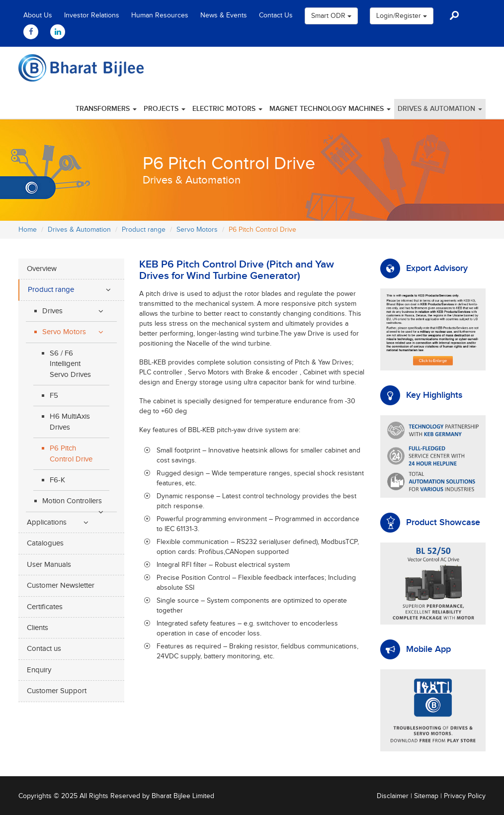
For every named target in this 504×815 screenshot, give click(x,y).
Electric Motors (227, 109)
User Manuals (49, 565)
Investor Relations (92, 15)
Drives (52, 311)
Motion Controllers (72, 501)
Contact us (44, 649)
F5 (54, 396)
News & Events (224, 15)
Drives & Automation (440, 109)
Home (28, 230)
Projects (165, 109)
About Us (38, 15)
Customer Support (57, 691)
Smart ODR (331, 16)
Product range (144, 230)
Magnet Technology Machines (330, 109)
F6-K (57, 480)
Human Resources (160, 15)
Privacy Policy (465, 796)
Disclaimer (393, 796)
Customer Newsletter (61, 586)
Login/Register (402, 16)
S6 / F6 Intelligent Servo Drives (70, 364)
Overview (42, 269)
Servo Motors (197, 230)
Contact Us (276, 15)
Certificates (45, 607)
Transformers (106, 109)
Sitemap (426, 796)
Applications (47, 522)
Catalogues (45, 543)
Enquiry (39, 670)
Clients (38, 628)
